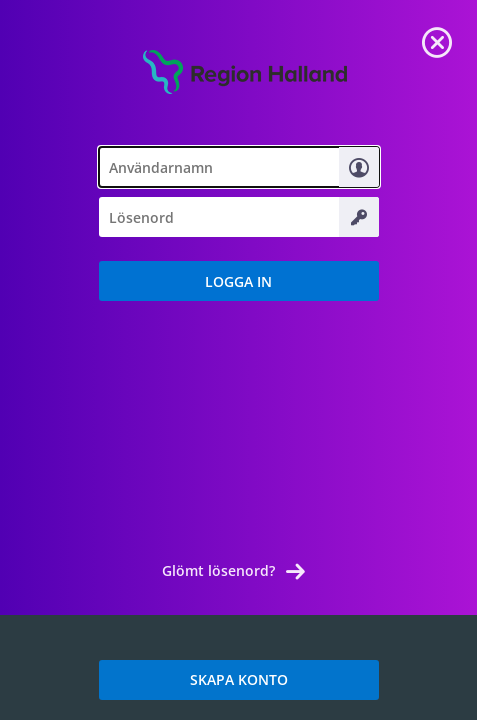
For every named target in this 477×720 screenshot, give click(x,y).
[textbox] (239, 167)
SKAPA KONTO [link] (239, 679)
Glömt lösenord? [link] (218, 570)
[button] (239, 281)
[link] (437, 40)
